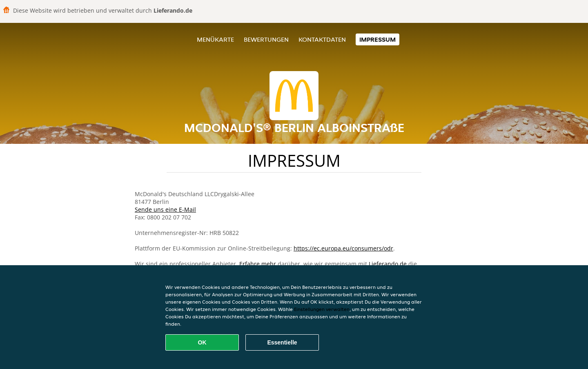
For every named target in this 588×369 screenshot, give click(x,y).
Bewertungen (266, 39)
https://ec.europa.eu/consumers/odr (343, 248)
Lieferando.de (388, 264)
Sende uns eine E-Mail (165, 209)
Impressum (378, 39)
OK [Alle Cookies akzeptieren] (202, 342)
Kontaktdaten (322, 39)
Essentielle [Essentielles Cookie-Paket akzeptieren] (282, 342)
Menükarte (215, 39)
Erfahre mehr (258, 264)
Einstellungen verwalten (322, 309)
